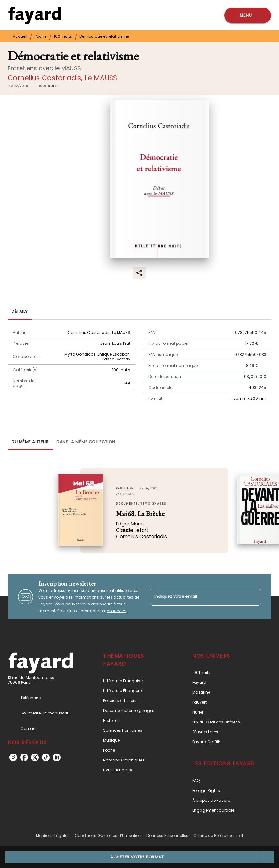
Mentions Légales (53, 836)
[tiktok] (46, 757)
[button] (49, 86)
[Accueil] (35, 15)
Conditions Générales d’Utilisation (108, 836)
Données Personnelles (167, 836)
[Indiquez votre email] (198, 597)
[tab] (20, 312)
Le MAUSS (101, 78)
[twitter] (35, 757)
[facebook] (24, 757)
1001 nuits (63, 36)
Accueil (20, 36)
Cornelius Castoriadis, (46, 78)
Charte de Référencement (218, 836)
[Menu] (248, 15)
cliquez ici (116, 611)
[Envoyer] (253, 597)
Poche (41, 36)
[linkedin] (57, 757)
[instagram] (13, 757)
